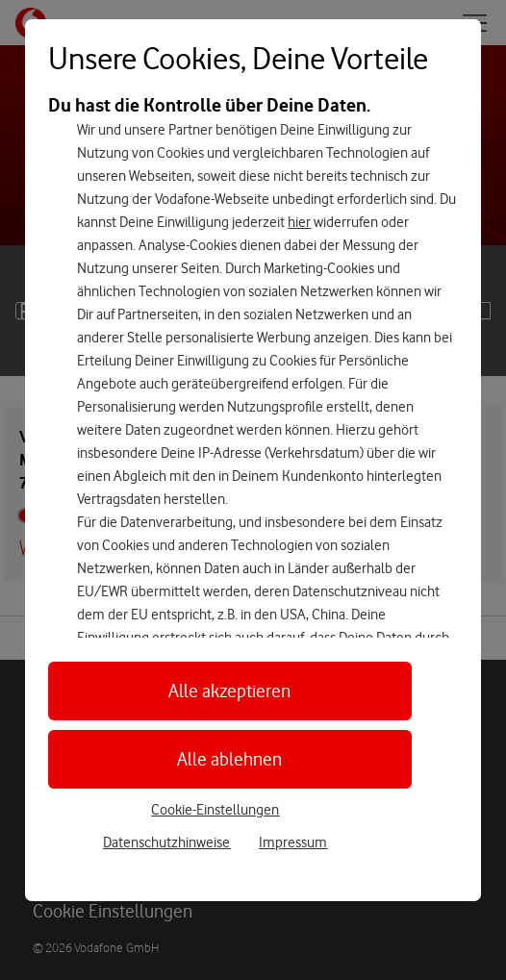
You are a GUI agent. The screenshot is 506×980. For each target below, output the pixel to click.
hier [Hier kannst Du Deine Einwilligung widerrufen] (299, 222)
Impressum (293, 842)
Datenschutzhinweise (166, 842)
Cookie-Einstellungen (215, 810)
